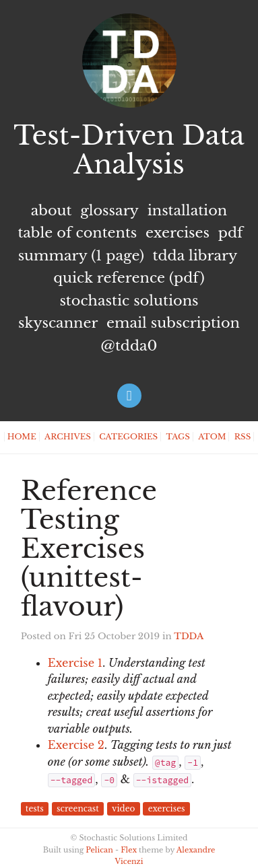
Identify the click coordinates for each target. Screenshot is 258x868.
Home (22, 437)
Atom (212, 437)
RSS (243, 437)
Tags (178, 437)
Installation (188, 211)
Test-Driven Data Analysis (129, 150)
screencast (78, 809)
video (123, 809)
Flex (129, 850)
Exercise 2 (76, 745)
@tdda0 (129, 346)
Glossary (109, 211)
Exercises (178, 233)
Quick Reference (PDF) (129, 278)
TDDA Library (195, 256)
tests (35, 809)
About (52, 211)
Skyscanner (58, 323)
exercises (167, 809)
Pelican (99, 850)
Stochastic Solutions (129, 301)
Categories (128, 437)
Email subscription (173, 323)
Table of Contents (77, 233)
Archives (68, 437)
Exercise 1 (75, 663)
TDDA (189, 636)
